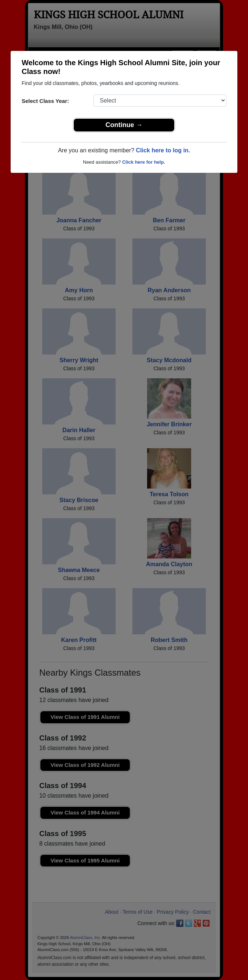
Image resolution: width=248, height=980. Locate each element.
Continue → (124, 125)
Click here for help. (144, 162)
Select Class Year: (45, 101)
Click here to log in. (163, 150)
